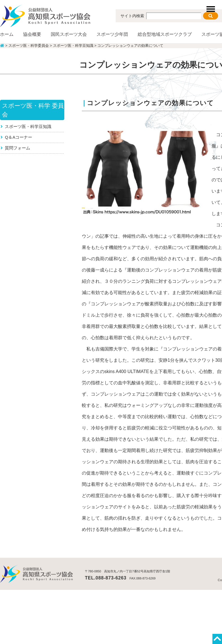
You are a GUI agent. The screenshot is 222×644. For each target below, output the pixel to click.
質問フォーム (18, 148)
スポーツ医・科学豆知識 (28, 126)
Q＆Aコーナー (19, 137)
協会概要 (32, 34)
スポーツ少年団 (112, 34)
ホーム (7, 34)
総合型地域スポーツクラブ (165, 34)
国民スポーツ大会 (69, 34)
